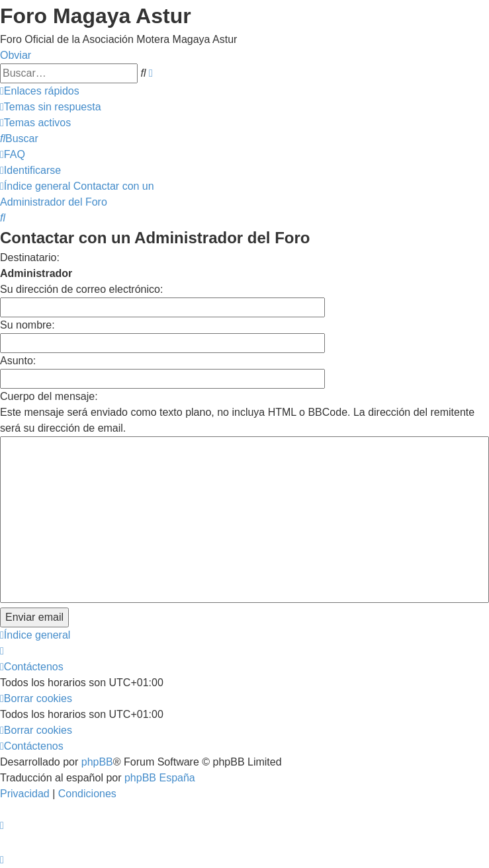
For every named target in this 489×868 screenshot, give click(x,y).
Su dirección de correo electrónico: (81, 289)
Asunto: (18, 361)
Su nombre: (27, 325)
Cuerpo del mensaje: (49, 396)
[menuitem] (51, 107)
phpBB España (160, 778)
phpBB (97, 762)
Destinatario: (30, 257)
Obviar (16, 55)
